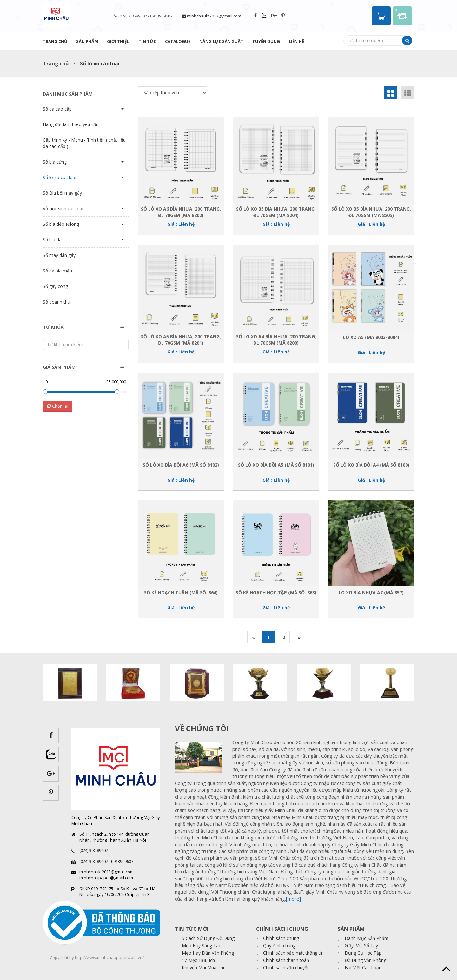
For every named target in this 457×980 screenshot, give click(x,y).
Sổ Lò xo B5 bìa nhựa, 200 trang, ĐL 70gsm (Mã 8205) (371, 212)
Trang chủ (55, 41)
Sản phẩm (87, 41)
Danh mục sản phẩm (68, 94)
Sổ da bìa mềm (58, 271)
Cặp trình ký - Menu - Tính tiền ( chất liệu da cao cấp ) (84, 143)
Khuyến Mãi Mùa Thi (203, 967)
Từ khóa (53, 327)
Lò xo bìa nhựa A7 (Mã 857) (371, 592)
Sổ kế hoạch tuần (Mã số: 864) (181, 592)
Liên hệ (296, 41)
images (201, 757)
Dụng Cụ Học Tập (363, 953)
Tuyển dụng (266, 41)
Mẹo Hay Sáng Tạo (202, 946)
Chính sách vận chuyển (286, 967)
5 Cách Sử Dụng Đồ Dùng (208, 938)
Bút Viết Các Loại (362, 967)
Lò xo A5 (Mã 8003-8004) (371, 337)
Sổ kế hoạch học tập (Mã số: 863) (276, 592)
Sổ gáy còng (55, 286)
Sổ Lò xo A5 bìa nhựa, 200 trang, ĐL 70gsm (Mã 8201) (181, 339)
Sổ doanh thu (56, 302)
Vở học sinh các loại (63, 208)
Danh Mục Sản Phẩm (367, 938)
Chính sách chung (281, 938)
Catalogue (178, 41)
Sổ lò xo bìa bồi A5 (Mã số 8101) (276, 465)
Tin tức (147, 41)
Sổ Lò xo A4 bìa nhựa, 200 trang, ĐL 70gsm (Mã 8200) (276, 339)
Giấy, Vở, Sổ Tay (361, 946)
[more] (293, 899)
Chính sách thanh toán (286, 960)
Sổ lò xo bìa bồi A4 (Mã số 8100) (371, 465)
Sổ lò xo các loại (60, 177)
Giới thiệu (118, 41)
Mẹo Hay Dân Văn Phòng (208, 953)
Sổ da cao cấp (57, 109)
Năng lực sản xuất (221, 41)
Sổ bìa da (52, 240)
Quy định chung (279, 946)
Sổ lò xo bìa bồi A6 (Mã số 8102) (181, 465)
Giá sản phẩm (59, 367)
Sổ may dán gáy (59, 255)
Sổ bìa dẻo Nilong (61, 224)
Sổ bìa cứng (55, 162)
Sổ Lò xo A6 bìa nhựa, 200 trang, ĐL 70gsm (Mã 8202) (181, 212)
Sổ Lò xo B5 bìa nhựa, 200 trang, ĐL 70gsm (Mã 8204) (276, 212)
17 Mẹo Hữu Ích (198, 960)
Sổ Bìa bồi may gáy (62, 193)
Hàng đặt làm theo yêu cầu (71, 124)
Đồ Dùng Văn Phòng (365, 960)
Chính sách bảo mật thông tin (293, 953)
